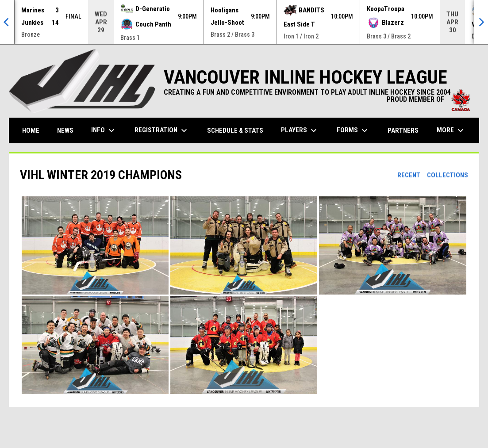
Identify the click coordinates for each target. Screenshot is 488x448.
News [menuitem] (65, 130)
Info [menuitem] (104, 130)
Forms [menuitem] (353, 130)
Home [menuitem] (31, 130)
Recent (409, 175)
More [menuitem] (451, 130)
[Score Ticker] (244, 22)
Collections (448, 175)
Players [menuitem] (300, 130)
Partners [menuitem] (403, 130)
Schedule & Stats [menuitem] (235, 130)
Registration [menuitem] (162, 130)
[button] (95, 245)
